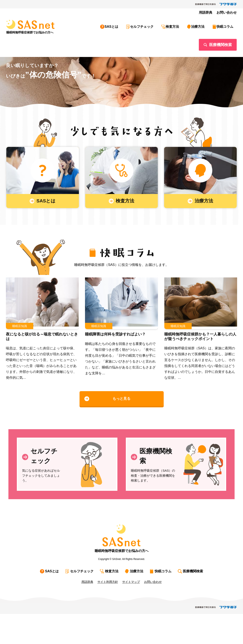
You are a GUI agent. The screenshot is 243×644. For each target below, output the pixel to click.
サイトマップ (131, 612)
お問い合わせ (228, 13)
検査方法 (181, 25)
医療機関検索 (220, 40)
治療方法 (204, 25)
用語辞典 (209, 13)
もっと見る (122, 408)
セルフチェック (153, 25)
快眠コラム (228, 25)
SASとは (125, 25)
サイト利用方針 (108, 612)
